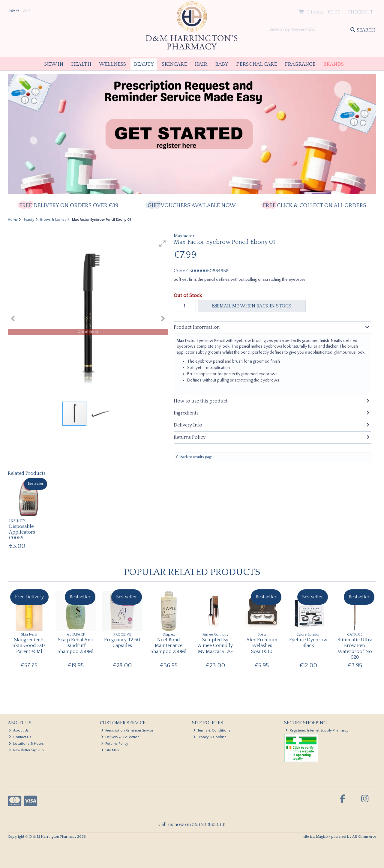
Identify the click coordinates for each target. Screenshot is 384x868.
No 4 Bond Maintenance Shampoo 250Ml (169, 645)
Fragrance (300, 64)
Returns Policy (115, 744)
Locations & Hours (26, 744)
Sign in (14, 10)
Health (81, 64)
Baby (222, 64)
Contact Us (20, 737)
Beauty (144, 64)
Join (27, 10)
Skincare (174, 64)
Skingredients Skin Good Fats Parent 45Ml (29, 645)
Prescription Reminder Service (127, 730)
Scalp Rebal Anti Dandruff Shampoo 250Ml (76, 645)
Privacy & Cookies (210, 737)
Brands (333, 64)
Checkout (360, 12)
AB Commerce (364, 837)
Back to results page (196, 457)
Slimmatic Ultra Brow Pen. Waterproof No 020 (355, 648)
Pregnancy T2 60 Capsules (122, 643)
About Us (19, 730)
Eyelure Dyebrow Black (308, 643)
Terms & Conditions (212, 730)
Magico (322, 837)
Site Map (110, 750)
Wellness (112, 64)
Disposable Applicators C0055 (22, 532)
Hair (201, 64)
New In (54, 64)
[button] (163, 244)
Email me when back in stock (252, 306)
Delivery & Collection (120, 737)
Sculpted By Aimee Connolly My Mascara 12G (215, 645)
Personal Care (256, 64)
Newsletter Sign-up (26, 750)
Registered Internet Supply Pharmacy (317, 730)
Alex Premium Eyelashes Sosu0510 (262, 645)
